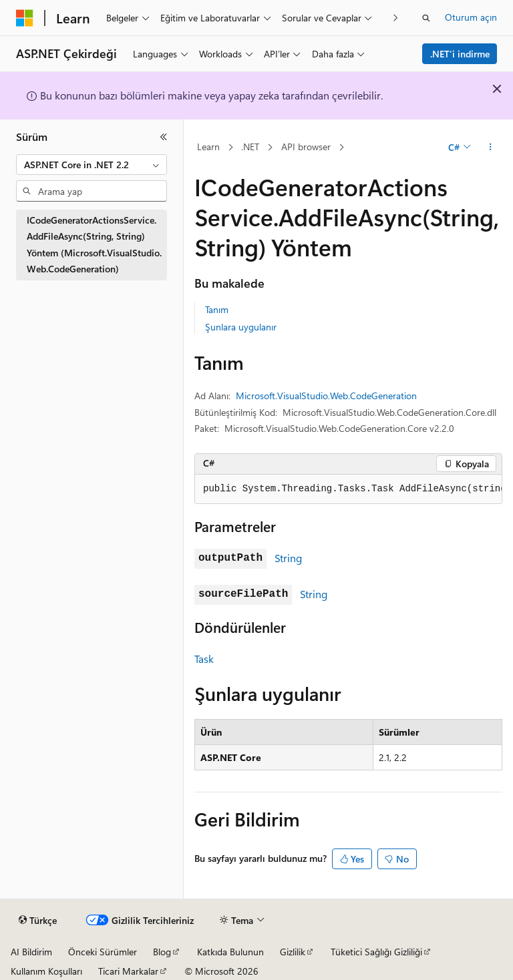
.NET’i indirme (460, 54)
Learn (208, 147)
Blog (162, 952)
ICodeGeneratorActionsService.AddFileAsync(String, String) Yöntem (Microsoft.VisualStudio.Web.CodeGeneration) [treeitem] (94, 245)
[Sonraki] (396, 18)
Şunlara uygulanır (241, 327)
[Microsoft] (25, 18)
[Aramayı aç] (426, 18)
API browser (306, 147)
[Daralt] (164, 137)
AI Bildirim (31, 952)
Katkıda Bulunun (230, 952)
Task (204, 659)
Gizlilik (293, 952)
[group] (348, 489)
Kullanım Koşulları (46, 971)
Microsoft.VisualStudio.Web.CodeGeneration (326, 396)
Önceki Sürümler (103, 952)
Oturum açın (471, 17)
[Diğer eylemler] (491, 148)
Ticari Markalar (128, 971)
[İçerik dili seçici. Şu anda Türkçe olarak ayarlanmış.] (38, 921)
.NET (250, 147)
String (288, 558)
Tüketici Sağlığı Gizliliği (376, 952)
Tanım (217, 309)
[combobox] (92, 165)
